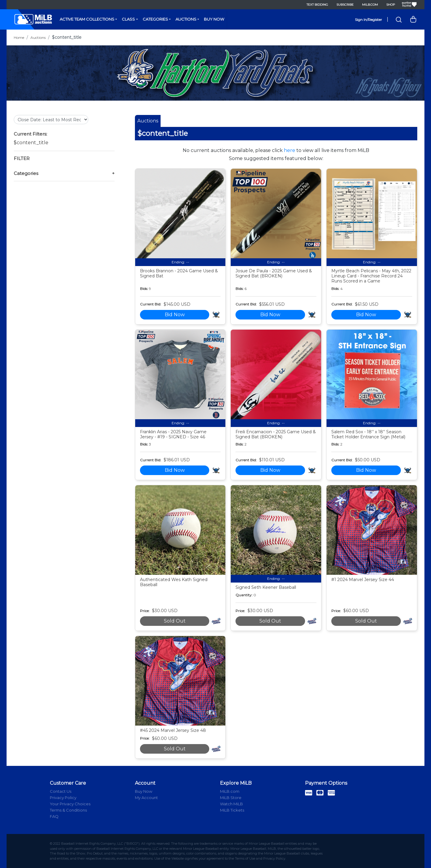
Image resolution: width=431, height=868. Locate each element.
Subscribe (345, 5)
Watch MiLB (231, 804)
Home (19, 37)
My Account (146, 798)
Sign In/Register (368, 20)
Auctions (186, 19)
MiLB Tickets (232, 810)
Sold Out (175, 621)
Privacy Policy (63, 798)
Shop (391, 5)
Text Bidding (317, 5)
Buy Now (214, 19)
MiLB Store (231, 798)
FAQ (54, 816)
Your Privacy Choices (70, 804)
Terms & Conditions (68, 810)
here (290, 150)
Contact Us (61, 791)
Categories (155, 19)
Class (128, 19)
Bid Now (175, 315)
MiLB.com (370, 5)
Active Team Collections (87, 19)
